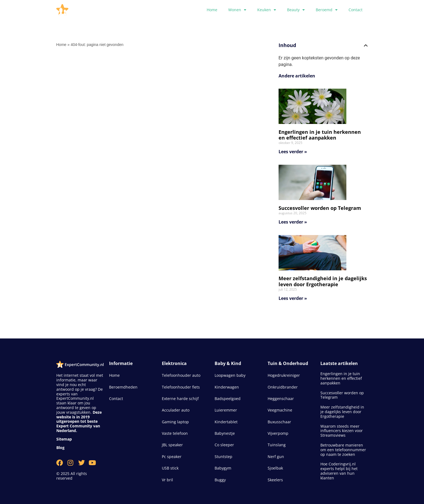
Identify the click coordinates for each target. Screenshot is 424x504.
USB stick (170, 468)
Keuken (267, 10)
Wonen (237, 10)
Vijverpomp (278, 433)
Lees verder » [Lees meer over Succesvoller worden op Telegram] (293, 222)
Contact (356, 10)
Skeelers (275, 480)
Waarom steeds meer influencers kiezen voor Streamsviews (342, 431)
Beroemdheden (123, 387)
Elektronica (174, 363)
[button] (366, 45)
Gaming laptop (175, 422)
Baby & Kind (228, 363)
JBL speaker (172, 445)
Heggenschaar (281, 399)
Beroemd (327, 10)
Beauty (296, 10)
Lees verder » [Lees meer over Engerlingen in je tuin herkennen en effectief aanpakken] (293, 152)
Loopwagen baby (230, 375)
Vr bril (167, 480)
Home (212, 10)
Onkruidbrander (283, 387)
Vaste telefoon (175, 433)
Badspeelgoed (228, 399)
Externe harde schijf (180, 399)
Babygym (223, 468)
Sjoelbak (275, 468)
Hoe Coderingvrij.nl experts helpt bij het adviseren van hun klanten (339, 471)
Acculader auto (176, 410)
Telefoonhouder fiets (181, 387)
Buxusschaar (279, 422)
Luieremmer (226, 410)
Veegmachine (280, 410)
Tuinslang (277, 445)
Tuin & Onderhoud (288, 363)
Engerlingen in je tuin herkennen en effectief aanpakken (320, 135)
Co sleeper (224, 445)
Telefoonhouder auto (181, 375)
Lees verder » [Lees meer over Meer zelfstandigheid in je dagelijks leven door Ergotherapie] (293, 298)
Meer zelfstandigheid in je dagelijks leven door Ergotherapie (323, 281)
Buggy (220, 480)
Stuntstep (223, 457)
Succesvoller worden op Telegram (320, 208)
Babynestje (225, 433)
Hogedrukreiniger (284, 375)
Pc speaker (172, 457)
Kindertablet (226, 422)
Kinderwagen (227, 387)
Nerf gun (276, 457)
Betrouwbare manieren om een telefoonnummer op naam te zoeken (343, 450)
